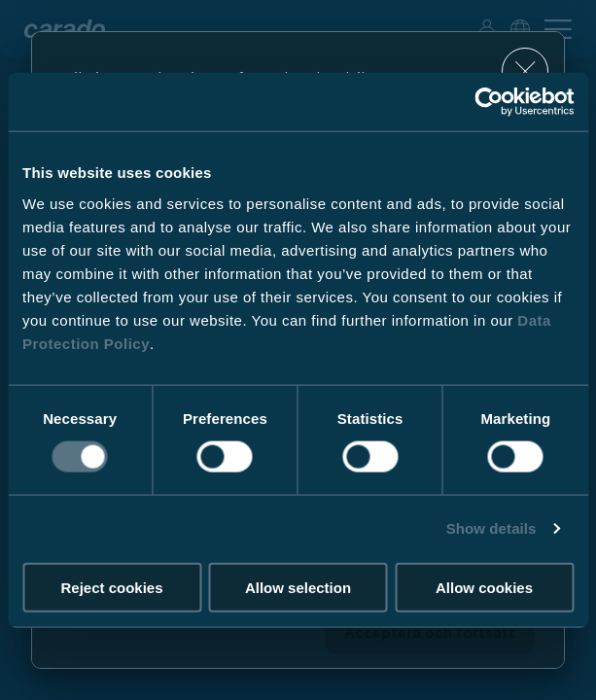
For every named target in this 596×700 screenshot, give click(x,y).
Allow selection (298, 587)
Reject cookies (111, 587)
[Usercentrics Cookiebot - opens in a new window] (489, 102)
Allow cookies (484, 587)
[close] (526, 71)
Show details (491, 528)
